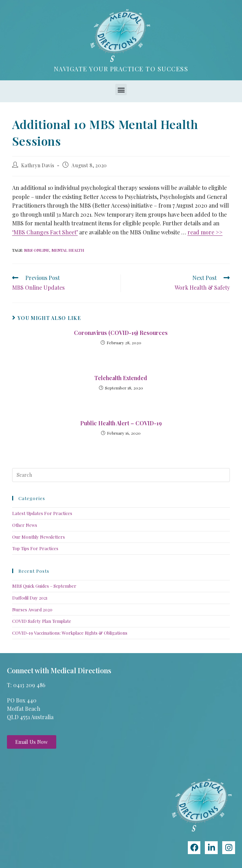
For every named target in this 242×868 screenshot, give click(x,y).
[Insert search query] (121, 475)
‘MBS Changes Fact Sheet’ (45, 232)
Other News (25, 525)
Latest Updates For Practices (42, 513)
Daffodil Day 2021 (30, 598)
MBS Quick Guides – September (44, 586)
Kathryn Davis (38, 165)
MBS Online (37, 250)
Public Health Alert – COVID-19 (121, 423)
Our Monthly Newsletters (39, 537)
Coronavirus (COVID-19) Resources (121, 333)
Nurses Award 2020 (32, 609)
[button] (121, 90)
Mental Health (68, 250)
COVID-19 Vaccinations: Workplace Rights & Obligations (70, 633)
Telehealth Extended (121, 378)
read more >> (205, 232)
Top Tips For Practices (35, 548)
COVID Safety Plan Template (42, 621)
